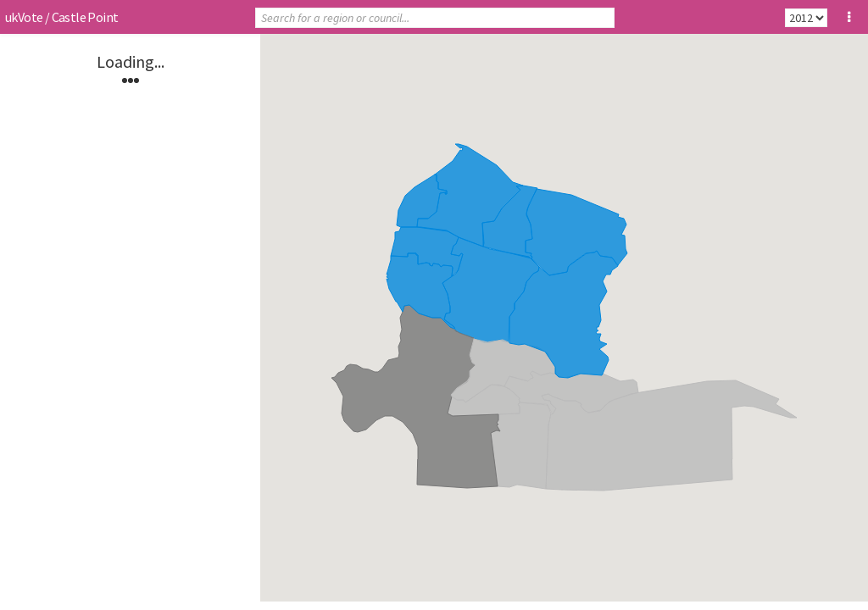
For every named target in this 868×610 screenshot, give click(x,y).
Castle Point (85, 17)
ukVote (24, 17)
